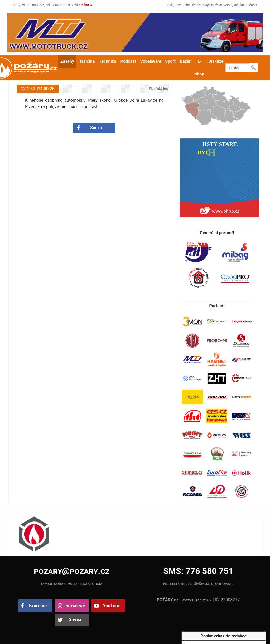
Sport (170, 61)
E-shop (199, 68)
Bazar (185, 61)
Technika (107, 61)
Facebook (38, 606)
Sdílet (96, 128)
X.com (75, 620)
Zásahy (67, 61)
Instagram (75, 606)
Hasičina (86, 61)
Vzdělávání (151, 61)
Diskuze (216, 61)
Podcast (128, 61)
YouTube (111, 606)
